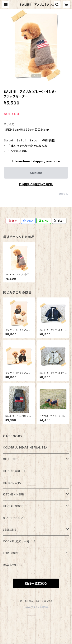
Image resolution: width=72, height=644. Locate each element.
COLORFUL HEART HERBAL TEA (25, 447)
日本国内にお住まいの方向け (36, 184)
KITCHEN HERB (14, 494)
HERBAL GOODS (14, 506)
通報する (63, 194)
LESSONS (10, 530)
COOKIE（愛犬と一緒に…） (19, 541)
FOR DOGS (11, 553)
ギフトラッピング (13, 518)
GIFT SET (11, 459)
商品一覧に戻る (36, 583)
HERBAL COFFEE (14, 471)
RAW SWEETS (13, 565)
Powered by (36, 607)
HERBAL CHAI (12, 483)
